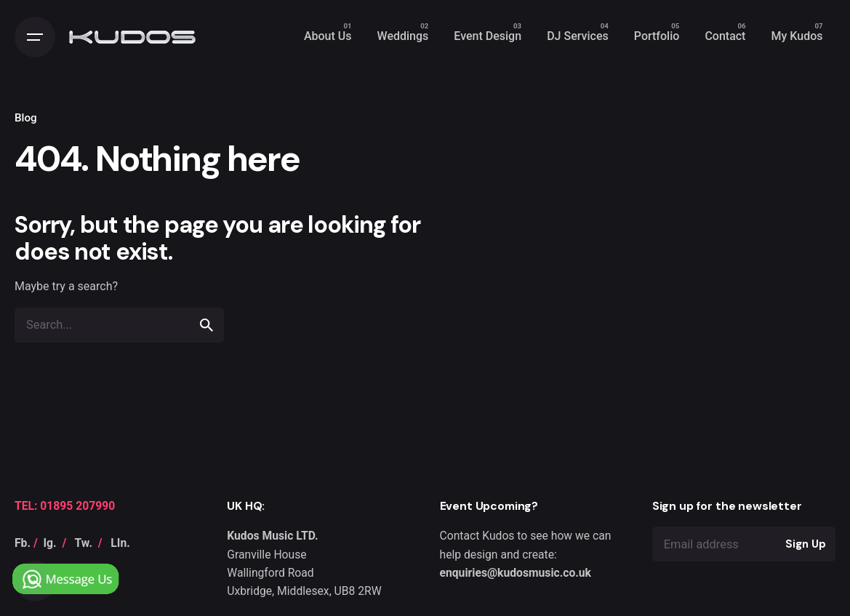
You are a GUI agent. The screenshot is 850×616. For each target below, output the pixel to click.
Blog (26, 118)
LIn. (120, 543)
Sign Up (805, 544)
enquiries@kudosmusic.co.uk (516, 573)
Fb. (23, 543)
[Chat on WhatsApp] (67, 561)
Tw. (84, 543)
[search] (207, 325)
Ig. (50, 543)
